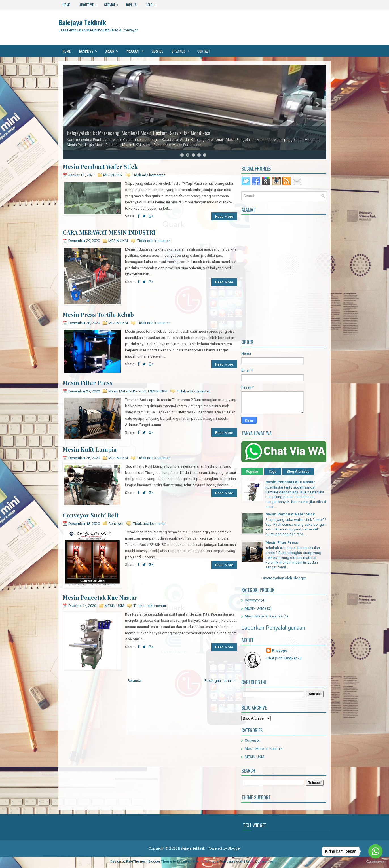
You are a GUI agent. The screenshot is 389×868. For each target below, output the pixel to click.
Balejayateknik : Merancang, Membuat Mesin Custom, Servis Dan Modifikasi (139, 133)
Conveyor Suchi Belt (91, 515)
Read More (224, 216)
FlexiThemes (136, 862)
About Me (89, 4)
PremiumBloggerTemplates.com (218, 862)
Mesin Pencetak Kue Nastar (100, 597)
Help (152, 4)
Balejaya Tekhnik (82, 22)
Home (66, 5)
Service (113, 4)
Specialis (182, 50)
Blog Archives (298, 472)
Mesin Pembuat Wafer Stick (100, 167)
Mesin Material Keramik (127, 391)
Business (90, 50)
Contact (204, 51)
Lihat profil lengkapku (284, 658)
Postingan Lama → (220, 681)
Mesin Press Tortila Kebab (98, 315)
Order (113, 50)
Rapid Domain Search (262, 862)
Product (137, 50)
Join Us (131, 5)
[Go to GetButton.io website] (375, 862)
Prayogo (280, 651)
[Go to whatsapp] (375, 851)
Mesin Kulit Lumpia (89, 449)
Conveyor (116, 524)
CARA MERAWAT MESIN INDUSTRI (109, 232)
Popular (252, 472)
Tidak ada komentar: (149, 175)
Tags (273, 472)
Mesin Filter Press (88, 383)
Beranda (134, 681)
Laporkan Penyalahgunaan (273, 628)
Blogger (299, 578)
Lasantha (184, 862)
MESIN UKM (113, 175)
